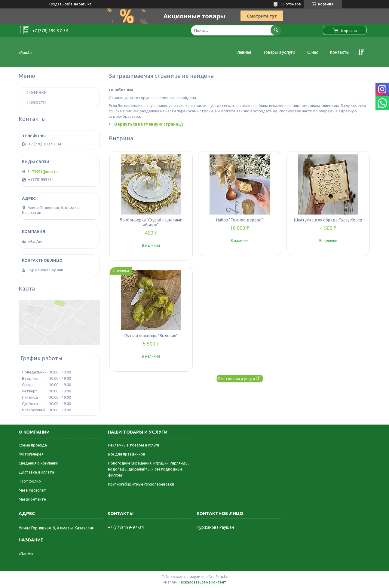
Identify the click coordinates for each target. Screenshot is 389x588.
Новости (36, 102)
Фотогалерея (31, 454)
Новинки (37, 92)
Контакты (340, 52)
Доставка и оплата (36, 472)
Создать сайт (61, 4)
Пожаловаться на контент (203, 582)
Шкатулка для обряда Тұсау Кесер (328, 220)
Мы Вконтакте (32, 499)
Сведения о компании (38, 463)
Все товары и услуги (237, 379)
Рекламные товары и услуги (133, 445)
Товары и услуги (279, 52)
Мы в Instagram (33, 490)
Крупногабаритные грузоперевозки (141, 484)
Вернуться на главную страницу (149, 124)
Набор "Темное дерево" (240, 220)
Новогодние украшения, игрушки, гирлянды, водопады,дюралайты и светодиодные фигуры (149, 469)
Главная (243, 52)
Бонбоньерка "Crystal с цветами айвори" (151, 222)
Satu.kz (222, 577)
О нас (313, 52)
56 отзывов (291, 4)
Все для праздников (127, 454)
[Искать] (276, 30)
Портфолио (30, 481)
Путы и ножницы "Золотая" (151, 336)
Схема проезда (33, 445)
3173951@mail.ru (43, 172)
